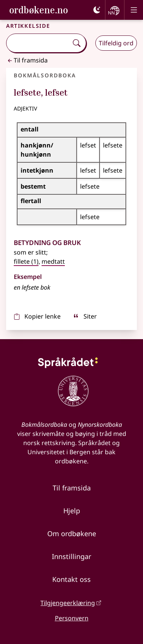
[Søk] (77, 43)
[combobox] (38, 43)
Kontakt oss (71, 579)
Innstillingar (71, 556)
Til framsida (27, 60)
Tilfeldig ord (116, 43)
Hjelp (72, 511)
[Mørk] (97, 10)
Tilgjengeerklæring (68, 603)
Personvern (72, 618)
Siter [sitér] (85, 316)
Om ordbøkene (72, 533)
